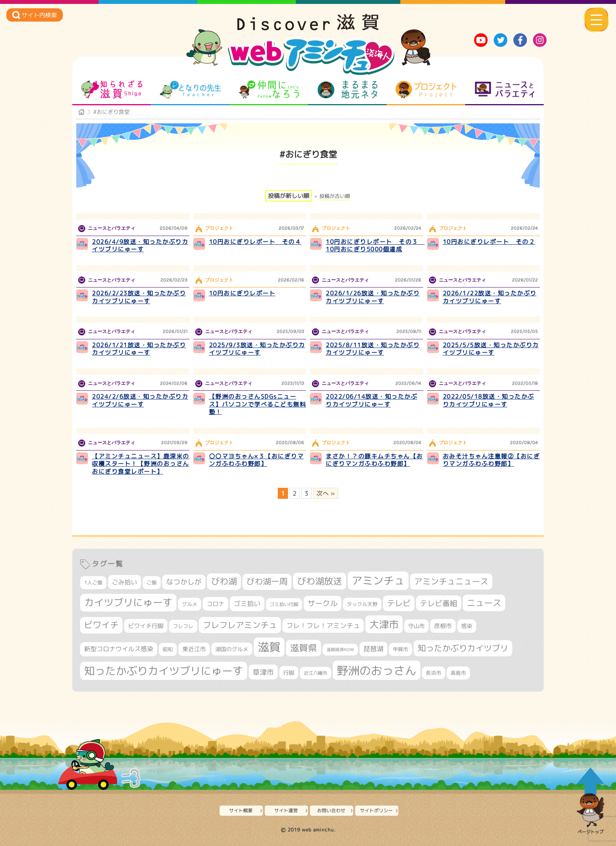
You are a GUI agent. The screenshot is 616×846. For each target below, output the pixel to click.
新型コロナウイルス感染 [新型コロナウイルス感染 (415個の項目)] (119, 649)
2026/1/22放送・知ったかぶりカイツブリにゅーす (490, 297)
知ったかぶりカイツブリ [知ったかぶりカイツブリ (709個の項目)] (463, 648)
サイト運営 (286, 810)
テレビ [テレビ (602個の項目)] (399, 603)
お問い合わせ (331, 810)
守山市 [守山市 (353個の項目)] (416, 626)
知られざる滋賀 (112, 90)
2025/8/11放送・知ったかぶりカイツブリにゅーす (373, 349)
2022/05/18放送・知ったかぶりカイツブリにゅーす (489, 400)
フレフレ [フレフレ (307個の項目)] (183, 626)
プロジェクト (426, 90)
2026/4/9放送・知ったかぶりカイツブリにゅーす (140, 246)
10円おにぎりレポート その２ (489, 242)
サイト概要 (241, 810)
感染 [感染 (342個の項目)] (467, 626)
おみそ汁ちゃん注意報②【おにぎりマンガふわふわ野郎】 (491, 460)
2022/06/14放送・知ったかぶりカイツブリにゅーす (371, 400)
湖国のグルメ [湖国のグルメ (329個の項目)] (232, 649)
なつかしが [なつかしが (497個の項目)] (184, 582)
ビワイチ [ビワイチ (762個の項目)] (101, 625)
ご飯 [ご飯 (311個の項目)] (152, 582)
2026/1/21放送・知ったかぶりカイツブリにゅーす (139, 349)
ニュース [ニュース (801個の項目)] (484, 603)
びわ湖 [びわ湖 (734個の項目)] (224, 581)
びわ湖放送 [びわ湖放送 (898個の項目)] (320, 581)
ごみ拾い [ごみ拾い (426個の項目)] (125, 582)
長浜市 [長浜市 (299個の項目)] (434, 673)
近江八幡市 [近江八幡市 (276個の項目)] (315, 673)
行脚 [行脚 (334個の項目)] (289, 673)
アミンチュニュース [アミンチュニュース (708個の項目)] (451, 581)
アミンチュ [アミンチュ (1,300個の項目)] (378, 580)
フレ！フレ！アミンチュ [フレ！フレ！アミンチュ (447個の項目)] (323, 625)
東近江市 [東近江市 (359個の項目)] (194, 649)
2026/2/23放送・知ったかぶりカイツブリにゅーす (139, 297)
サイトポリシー (376, 810)
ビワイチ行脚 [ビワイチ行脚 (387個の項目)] (146, 626)
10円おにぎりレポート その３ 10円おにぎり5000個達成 (375, 246)
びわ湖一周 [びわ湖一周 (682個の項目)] (267, 581)
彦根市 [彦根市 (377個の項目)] (443, 626)
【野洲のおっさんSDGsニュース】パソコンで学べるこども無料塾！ (258, 404)
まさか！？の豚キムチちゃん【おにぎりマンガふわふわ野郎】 (374, 460)
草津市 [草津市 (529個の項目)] (263, 672)
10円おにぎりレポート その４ (255, 242)
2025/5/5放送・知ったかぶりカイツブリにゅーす (491, 349)
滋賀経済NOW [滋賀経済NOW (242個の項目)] (340, 650)
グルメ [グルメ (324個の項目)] (190, 604)
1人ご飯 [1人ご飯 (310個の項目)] (93, 582)
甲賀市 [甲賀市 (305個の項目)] (401, 649)
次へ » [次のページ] (326, 493)
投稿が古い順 (335, 196)
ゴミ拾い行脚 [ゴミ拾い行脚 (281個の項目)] (284, 604)
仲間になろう (269, 90)
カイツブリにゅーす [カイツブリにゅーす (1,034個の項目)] (128, 602)
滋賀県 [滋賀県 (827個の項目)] (303, 648)
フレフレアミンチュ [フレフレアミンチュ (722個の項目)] (240, 625)
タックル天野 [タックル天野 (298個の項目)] (362, 604)
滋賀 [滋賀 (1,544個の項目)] (269, 647)
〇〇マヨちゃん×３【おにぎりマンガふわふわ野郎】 (257, 460)
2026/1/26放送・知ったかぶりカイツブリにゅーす (373, 297)
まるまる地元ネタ (347, 90)
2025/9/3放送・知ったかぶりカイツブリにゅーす (257, 349)
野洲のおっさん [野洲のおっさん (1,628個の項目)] (377, 670)
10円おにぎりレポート (242, 293)
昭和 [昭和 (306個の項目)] (168, 649)
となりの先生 (190, 90)
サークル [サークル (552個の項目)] (323, 603)
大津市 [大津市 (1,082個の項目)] (384, 624)
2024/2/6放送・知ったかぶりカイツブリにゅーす (140, 400)
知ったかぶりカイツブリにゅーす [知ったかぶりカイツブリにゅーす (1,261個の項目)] (164, 671)
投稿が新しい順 (289, 196)
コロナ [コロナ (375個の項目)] (215, 604)
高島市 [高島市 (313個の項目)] (458, 673)
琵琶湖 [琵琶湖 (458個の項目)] (373, 649)
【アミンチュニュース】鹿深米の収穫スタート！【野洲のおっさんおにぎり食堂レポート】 (141, 464)
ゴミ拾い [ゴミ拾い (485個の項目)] (247, 603)
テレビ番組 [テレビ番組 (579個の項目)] (439, 603)
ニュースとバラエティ (505, 90)
